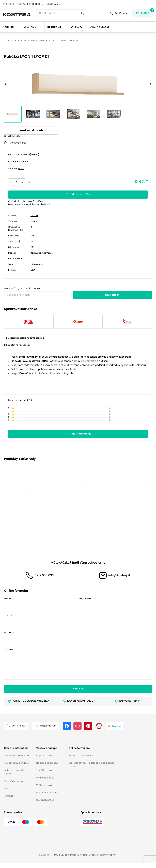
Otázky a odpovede (31, 130)
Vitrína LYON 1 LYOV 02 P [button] (78, 528)
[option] (31, 507)
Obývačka (38, 41)
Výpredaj (76, 27)
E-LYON (34, 216)
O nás (7, 793)
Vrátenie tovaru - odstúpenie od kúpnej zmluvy (91, 769)
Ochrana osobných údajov (15, 777)
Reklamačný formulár (81, 760)
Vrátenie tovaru (45, 790)
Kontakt (8, 801)
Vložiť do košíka (78, 195)
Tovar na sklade (99, 27)
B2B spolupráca (45, 805)
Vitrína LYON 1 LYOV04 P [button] (132, 528)
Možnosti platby (45, 782)
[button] (19, 753)
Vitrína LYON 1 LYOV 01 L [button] (23, 528)
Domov (9, 41)
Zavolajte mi (112, 295)
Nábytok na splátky (47, 768)
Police (22, 41)
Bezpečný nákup (13, 786)
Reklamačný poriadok (17, 768)
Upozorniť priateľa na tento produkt (26, 338)
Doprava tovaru (45, 760)
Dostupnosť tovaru (47, 797)
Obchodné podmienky (17, 760)
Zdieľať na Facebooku (19, 345)
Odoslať (78, 693)
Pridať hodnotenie (78, 434)
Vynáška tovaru (45, 775)
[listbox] (78, 507)
